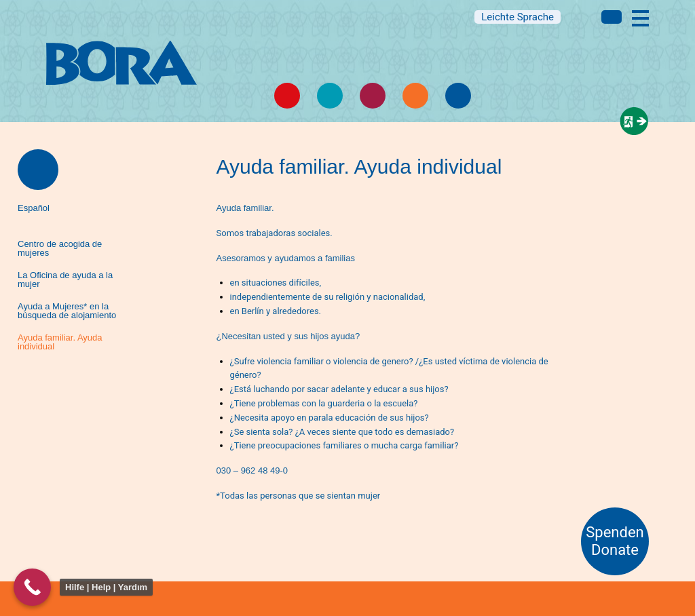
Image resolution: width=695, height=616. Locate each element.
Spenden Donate (615, 541)
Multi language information (612, 17)
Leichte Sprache (518, 17)
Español (34, 208)
